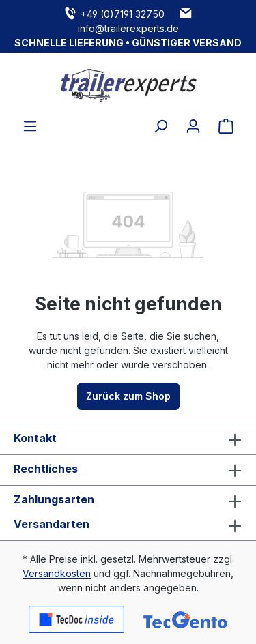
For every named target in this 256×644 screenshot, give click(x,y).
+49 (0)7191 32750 (123, 14)
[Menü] (30, 126)
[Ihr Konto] (193, 126)
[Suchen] (160, 126)
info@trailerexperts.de (128, 28)
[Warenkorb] (226, 126)
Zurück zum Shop (128, 396)
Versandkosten (57, 573)
